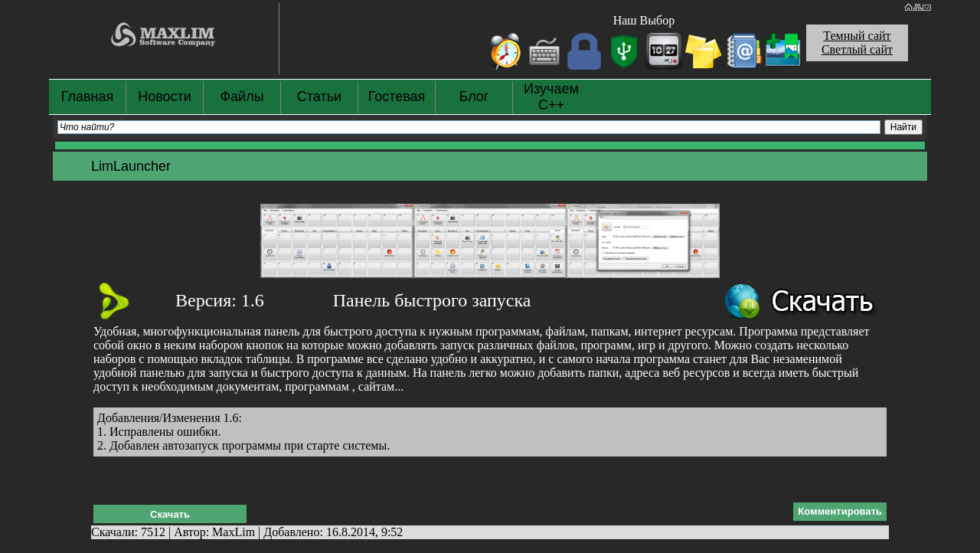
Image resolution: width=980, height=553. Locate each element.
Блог (474, 97)
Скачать (170, 514)
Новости (165, 97)
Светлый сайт (857, 49)
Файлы (242, 97)
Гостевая (397, 97)
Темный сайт (857, 36)
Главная (88, 97)
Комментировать (840, 511)
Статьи (319, 97)
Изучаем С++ (551, 97)
